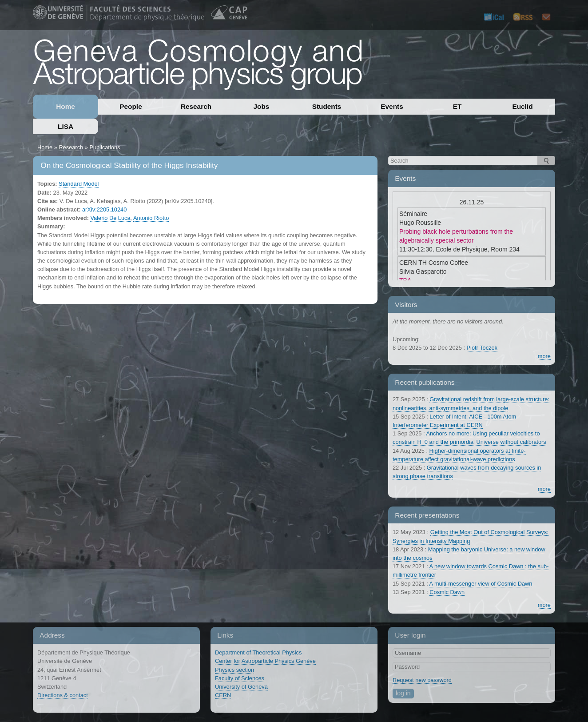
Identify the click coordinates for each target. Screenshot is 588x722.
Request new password (422, 680)
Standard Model (79, 184)
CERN (223, 695)
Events (392, 106)
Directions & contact (63, 695)
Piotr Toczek (482, 348)
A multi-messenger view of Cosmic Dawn (481, 584)
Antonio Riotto (151, 218)
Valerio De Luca (110, 218)
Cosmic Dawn (447, 592)
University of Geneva (241, 687)
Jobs (262, 106)
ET (457, 106)
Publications (105, 147)
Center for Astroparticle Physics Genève (265, 661)
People (131, 106)
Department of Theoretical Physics (258, 652)
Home (66, 106)
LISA (66, 126)
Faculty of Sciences (240, 678)
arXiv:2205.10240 (104, 209)
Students (327, 106)
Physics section (234, 670)
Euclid (522, 106)
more (544, 356)
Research (196, 106)
